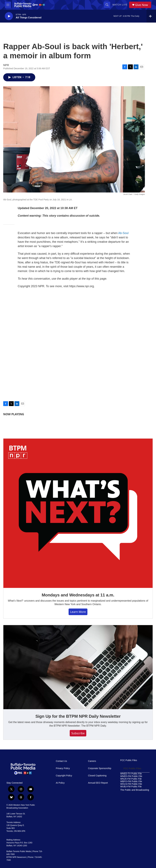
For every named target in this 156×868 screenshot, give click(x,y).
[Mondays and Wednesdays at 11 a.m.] (78, 513)
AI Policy (60, 783)
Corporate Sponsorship (100, 768)
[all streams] (151, 16)
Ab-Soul (123, 233)
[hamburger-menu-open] (8, 5)
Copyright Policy (64, 776)
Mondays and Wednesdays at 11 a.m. (78, 595)
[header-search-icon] (107, 5)
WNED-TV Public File (131, 774)
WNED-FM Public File (131, 776)
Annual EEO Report (98, 783)
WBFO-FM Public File (131, 781)
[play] (9, 16)
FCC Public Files (129, 760)
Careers (92, 761)
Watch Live (120, 5)
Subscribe (78, 733)
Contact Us (61, 761)
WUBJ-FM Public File (131, 787)
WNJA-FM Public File (131, 779)
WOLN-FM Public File (131, 784)
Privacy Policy (63, 768)
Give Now (142, 5)
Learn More (78, 612)
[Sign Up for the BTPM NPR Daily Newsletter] (78, 667)
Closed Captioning (97, 776)
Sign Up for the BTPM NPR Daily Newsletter (78, 716)
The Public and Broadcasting (135, 790)
